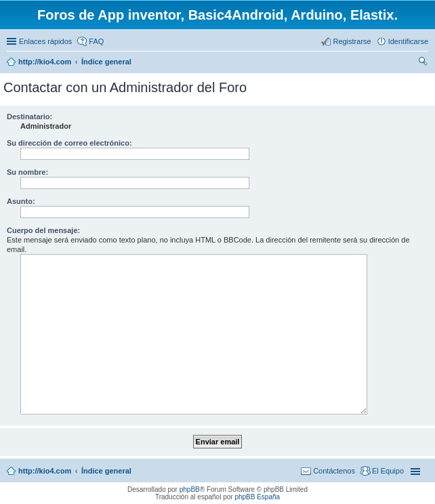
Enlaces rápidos (45, 41)
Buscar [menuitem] (423, 63)
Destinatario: (29, 117)
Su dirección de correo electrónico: (69, 143)
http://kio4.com (45, 471)
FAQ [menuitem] (96, 41)
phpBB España (257, 497)
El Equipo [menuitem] (388, 471)
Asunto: (21, 201)
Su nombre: (27, 172)
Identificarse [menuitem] (408, 41)
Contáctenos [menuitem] (334, 471)
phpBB (190, 489)
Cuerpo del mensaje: (43, 230)
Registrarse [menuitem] (352, 41)
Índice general (106, 471)
